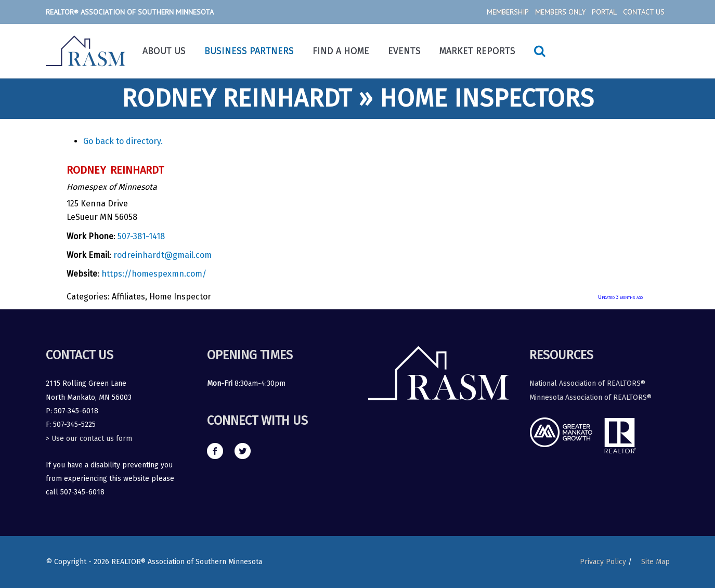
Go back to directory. (123, 141)
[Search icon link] (540, 51)
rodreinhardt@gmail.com (162, 255)
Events (404, 51)
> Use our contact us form (89, 439)
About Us (164, 51)
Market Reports (477, 51)
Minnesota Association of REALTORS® (590, 397)
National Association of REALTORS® (587, 383)
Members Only (560, 12)
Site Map (655, 562)
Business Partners (249, 51)
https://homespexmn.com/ (154, 274)
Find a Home (341, 51)
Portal (604, 12)
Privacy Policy (603, 562)
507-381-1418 (141, 236)
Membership (508, 12)
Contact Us (644, 12)
